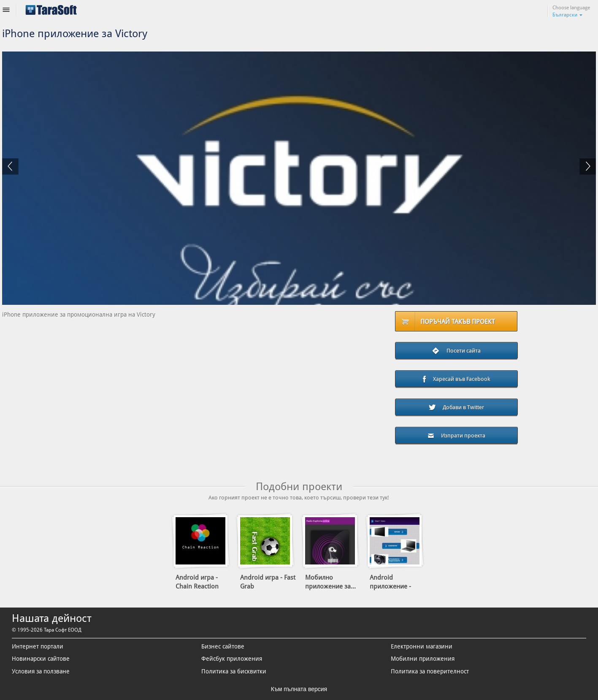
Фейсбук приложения (232, 659)
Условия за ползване (41, 671)
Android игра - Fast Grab (268, 582)
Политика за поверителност (430, 671)
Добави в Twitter (456, 407)
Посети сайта (456, 351)
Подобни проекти (299, 487)
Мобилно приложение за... (330, 582)
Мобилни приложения (423, 659)
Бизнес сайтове (223, 646)
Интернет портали (38, 646)
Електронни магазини (422, 646)
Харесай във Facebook (456, 380)
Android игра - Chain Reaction (197, 582)
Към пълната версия (299, 689)
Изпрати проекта (456, 435)
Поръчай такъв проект (458, 322)
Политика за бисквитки (234, 671)
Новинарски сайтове (41, 659)
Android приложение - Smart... (390, 586)
